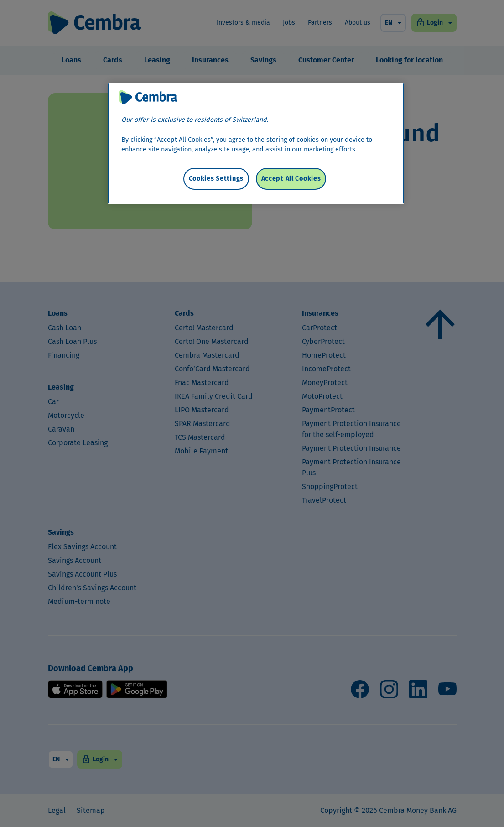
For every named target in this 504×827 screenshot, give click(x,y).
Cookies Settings (216, 179)
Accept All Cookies (291, 179)
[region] (256, 143)
